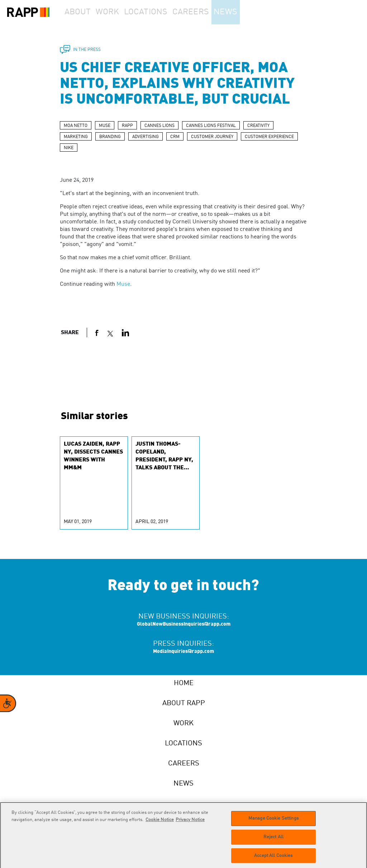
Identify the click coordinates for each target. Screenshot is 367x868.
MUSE (105, 126)
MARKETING (76, 137)
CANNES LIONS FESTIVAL (211, 126)
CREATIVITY (258, 126)
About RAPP (184, 703)
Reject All (273, 840)
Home (184, 683)
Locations (160, 12)
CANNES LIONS (159, 126)
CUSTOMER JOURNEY (212, 137)
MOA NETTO (76, 126)
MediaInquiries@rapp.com (183, 651)
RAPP (127, 126)
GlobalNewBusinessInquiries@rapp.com (184, 624)
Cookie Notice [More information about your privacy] (160, 823)
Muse (123, 284)
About (81, 12)
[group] (94, 483)
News (245, 12)
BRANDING (110, 137)
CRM (175, 137)
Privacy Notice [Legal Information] (190, 823)
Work (118, 12)
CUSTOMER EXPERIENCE (269, 137)
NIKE (69, 148)
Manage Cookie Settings (273, 821)
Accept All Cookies (273, 858)
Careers (205, 12)
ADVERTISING (146, 137)
